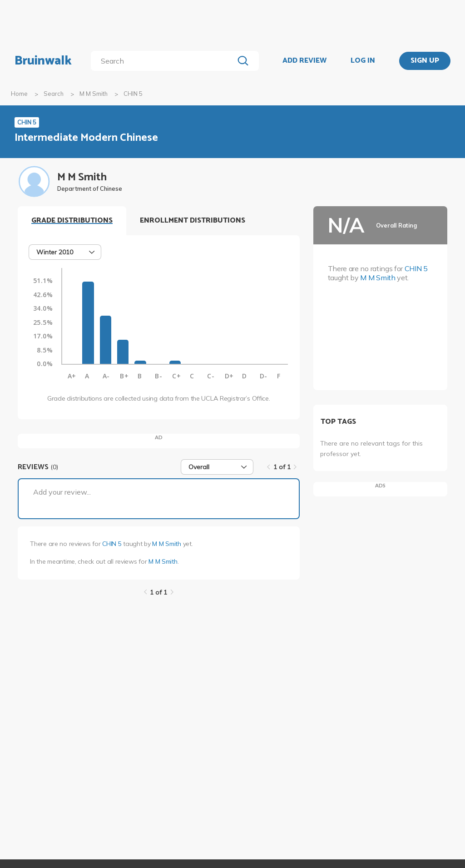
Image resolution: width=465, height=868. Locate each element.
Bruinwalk (43, 61)
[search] (164, 61)
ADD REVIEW (304, 61)
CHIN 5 (112, 544)
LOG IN (363, 61)
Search (54, 94)
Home (19, 94)
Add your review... (62, 492)
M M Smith (94, 94)
